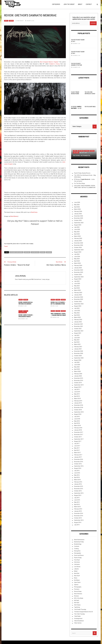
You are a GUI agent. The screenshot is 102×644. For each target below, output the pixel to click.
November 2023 (79, 272)
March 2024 (77, 263)
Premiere (77, 589)
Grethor (27, 252)
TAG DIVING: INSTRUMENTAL (82, 156)
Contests (77, 546)
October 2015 (78, 491)
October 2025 (78, 220)
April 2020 (77, 369)
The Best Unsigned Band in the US (83, 612)
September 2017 (79, 439)
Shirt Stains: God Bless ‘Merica (56, 265)
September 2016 (79, 466)
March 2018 (77, 426)
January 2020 (78, 376)
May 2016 (77, 475)
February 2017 (78, 455)
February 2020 (78, 374)
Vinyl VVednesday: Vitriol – (58, 315)
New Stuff (77, 576)
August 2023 (78, 279)
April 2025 (77, 234)
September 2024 (79, 250)
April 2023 (77, 288)
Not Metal (77, 580)
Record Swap (78, 591)
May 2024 (77, 259)
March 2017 (77, 453)
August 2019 (78, 387)
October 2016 (78, 464)
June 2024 (77, 257)
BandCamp (34, 212)
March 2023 (77, 290)
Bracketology (78, 544)
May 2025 (77, 232)
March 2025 (77, 236)
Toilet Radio (77, 616)
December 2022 (79, 297)
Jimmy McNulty (20, 21)
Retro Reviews (78, 594)
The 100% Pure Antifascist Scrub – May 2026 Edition (90, 94)
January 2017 (78, 457)
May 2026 (77, 205)
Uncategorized (23, 312)
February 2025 (78, 238)
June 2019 (77, 392)
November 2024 (79, 245)
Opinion (58, 300)
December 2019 (79, 378)
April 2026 (77, 207)
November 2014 (79, 516)
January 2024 (78, 268)
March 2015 (77, 507)
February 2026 (78, 211)
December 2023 (79, 270)
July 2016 (77, 471)
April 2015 (77, 504)
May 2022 (77, 313)
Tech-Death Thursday (80, 609)
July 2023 (77, 281)
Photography (78, 587)
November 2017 (79, 435)
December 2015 (79, 486)
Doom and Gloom (79, 555)
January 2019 (78, 403)
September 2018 (79, 412)
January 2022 (78, 322)
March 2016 (77, 480)
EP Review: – (76, 108)
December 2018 (79, 405)
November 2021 (79, 326)
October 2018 (78, 410)
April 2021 (77, 342)
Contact (89, 4)
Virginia (49, 252)
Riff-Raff (77, 603)
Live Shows (77, 567)
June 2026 (77, 202)
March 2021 (77, 344)
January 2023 (78, 295)
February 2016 (78, 482)
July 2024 (77, 254)
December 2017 (79, 432)
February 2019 (78, 401)
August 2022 (78, 306)
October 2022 (78, 302)
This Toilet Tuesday (79, 614)
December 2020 (79, 351)
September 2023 (79, 277)
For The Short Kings (90, 107)
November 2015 (79, 489)
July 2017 (77, 444)
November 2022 (79, 299)
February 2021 (78, 347)
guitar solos (35, 252)
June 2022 (77, 311)
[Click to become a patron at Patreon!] (35, 234)
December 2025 (79, 216)
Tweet (6, 246)
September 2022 (79, 304)
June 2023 (77, 284)
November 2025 (79, 218)
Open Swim (81, 151)
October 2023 (78, 275)
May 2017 (77, 448)
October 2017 (78, 437)
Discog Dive (77, 551)
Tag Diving (76, 153)
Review (43, 252)
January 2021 (78, 349)
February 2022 (78, 320)
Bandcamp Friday (79, 542)
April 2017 (77, 450)
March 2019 (77, 399)
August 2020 (78, 360)
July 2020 (77, 362)
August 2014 (78, 522)
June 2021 (77, 338)
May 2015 (77, 502)
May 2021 (77, 340)
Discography (78, 553)
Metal (6, 21)
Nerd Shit (77, 573)
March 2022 (77, 317)
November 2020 (79, 353)
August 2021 (78, 333)
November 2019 (79, 380)
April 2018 (77, 423)
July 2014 (77, 525)
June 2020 (77, 365)
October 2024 (78, 247)
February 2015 (78, 509)
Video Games (78, 623)
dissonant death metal (16, 252)
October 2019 (78, 383)
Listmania (77, 564)
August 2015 (78, 495)
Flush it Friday (78, 558)
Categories (56, 4)
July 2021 (77, 335)
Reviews (11, 21)
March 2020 (77, 371)
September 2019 (79, 385)
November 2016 (79, 462)
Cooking (76, 549)
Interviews (77, 562)
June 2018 (77, 419)
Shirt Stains (77, 605)
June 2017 (77, 446)
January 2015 (78, 511)
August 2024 (78, 252)
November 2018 (79, 407)
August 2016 (78, 468)
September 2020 (79, 358)
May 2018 (77, 421)
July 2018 (77, 417)
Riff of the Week (79, 598)
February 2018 (78, 428)
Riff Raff (77, 600)
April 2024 (77, 261)
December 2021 (79, 324)
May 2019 (77, 394)
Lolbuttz (76, 569)
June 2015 (77, 500)
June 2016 (77, 473)
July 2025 (77, 227)
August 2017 (78, 441)
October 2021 (78, 329)
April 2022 (77, 315)
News (76, 578)
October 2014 (78, 518)
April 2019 (77, 396)
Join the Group (69, 4)
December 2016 (79, 459)
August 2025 (78, 225)
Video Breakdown (79, 621)
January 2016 (78, 484)
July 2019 (77, 389)
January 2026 (78, 214)
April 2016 (77, 477)
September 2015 (79, 493)
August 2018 (78, 414)
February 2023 (78, 293)
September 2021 (79, 331)
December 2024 (79, 243)
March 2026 (77, 209)
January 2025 (78, 241)
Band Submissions (79, 540)
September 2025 (79, 223)
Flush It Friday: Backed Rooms (82, 173)
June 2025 (77, 229)
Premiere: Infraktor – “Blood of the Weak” (17, 265)
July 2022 (77, 308)
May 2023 (77, 286)
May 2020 (77, 367)
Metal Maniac (14, 216)
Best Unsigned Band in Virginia (49, 62)
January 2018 (78, 430)
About (80, 4)
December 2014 (79, 513)
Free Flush (77, 560)
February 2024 (78, 266)
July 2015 (77, 498)
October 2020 (78, 356)
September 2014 (79, 520)
